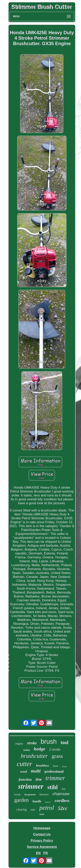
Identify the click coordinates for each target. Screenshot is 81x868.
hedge (40, 749)
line (39, 780)
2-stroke (55, 749)
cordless (62, 801)
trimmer (55, 778)
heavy (65, 766)
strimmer (31, 786)
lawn (55, 766)
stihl (52, 787)
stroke (32, 743)
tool (64, 742)
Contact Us (42, 834)
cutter (24, 764)
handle (37, 801)
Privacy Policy (42, 841)
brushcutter (34, 756)
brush (49, 742)
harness (44, 794)
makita (26, 750)
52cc (63, 808)
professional (54, 771)
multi (36, 771)
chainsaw (61, 794)
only (33, 810)
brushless (42, 766)
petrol (47, 808)
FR (46, 853)
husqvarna (30, 794)
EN (38, 853)
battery (48, 802)
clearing (22, 809)
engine (19, 744)
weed (24, 772)
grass (57, 756)
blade (42, 814)
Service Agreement (42, 847)
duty (64, 789)
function (25, 779)
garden (22, 800)
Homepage (42, 828)
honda (17, 794)
